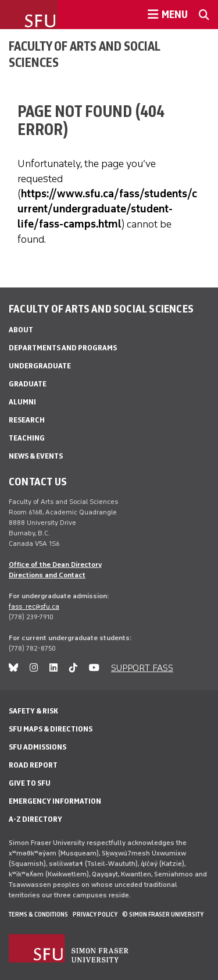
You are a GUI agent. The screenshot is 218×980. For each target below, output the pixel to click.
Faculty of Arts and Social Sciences (84, 54)
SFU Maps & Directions (51, 729)
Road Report (33, 765)
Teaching (27, 438)
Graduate (28, 384)
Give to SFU (30, 783)
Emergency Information (55, 801)
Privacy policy (95, 914)
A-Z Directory (35, 819)
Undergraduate (40, 366)
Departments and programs (63, 348)
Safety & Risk (33, 711)
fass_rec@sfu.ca (34, 606)
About (21, 330)
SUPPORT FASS (142, 668)
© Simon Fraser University (163, 914)
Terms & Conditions (38, 914)
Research (27, 420)
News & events (36, 456)
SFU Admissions (37, 747)
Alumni (22, 402)
